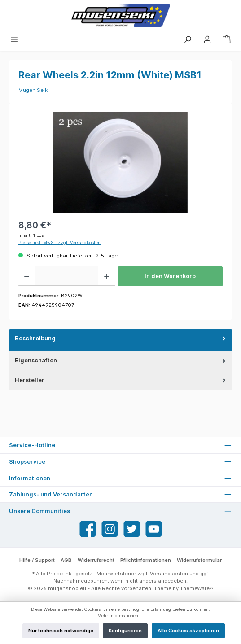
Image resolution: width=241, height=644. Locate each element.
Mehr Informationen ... (120, 616)
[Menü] (14, 39)
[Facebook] (88, 529)
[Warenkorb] (227, 39)
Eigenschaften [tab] (121, 360)
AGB (66, 560)
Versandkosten (169, 574)
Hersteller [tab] (121, 380)
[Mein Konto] (207, 39)
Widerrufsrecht (96, 560)
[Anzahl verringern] (27, 276)
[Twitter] (132, 529)
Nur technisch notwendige (61, 631)
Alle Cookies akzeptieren (188, 631)
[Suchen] (188, 39)
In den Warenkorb (170, 276)
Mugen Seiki (34, 90)
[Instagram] (110, 529)
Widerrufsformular (199, 560)
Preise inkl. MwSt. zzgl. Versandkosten (59, 242)
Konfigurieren (125, 631)
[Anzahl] (67, 276)
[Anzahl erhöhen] (107, 276)
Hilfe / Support (37, 560)
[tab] (120, 340)
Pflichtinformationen (146, 560)
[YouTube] (154, 529)
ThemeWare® (197, 588)
